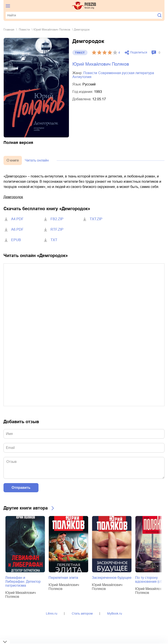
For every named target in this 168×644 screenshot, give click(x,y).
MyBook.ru (115, 613)
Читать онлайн (37, 160)
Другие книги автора (26, 508)
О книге (13, 160)
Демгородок (13, 197)
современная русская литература (126, 73)
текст (80, 52)
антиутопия (82, 77)
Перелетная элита (63, 578)
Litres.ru (52, 613)
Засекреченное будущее (112, 578)
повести (24, 30)
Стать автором (82, 613)
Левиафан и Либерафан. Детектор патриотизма (23, 582)
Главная (9, 30)
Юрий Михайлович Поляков (52, 30)
